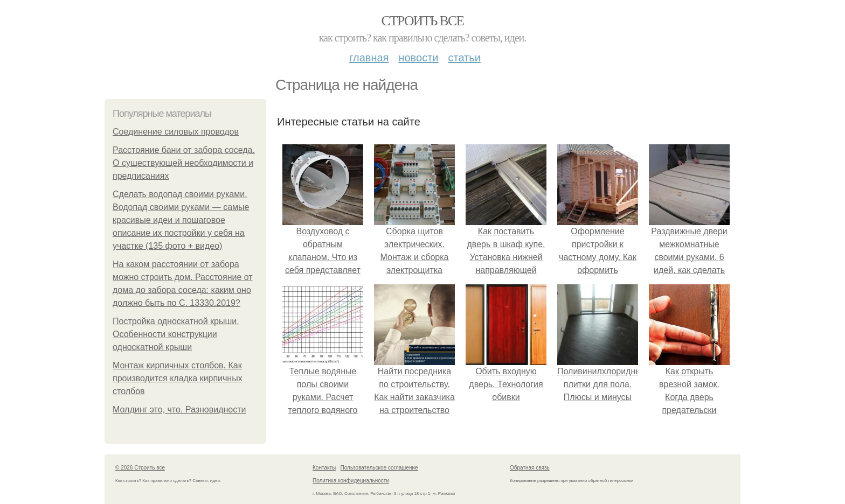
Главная (369, 58)
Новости (418, 58)
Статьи (464, 58)
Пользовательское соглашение (379, 468)
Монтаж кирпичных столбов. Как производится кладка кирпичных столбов (178, 378)
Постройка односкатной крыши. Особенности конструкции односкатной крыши (176, 334)
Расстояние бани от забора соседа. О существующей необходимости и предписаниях (184, 163)
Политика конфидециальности (351, 481)
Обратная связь (530, 468)
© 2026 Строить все (140, 468)
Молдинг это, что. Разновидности (179, 409)
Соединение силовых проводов (176, 132)
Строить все (422, 21)
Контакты (324, 468)
